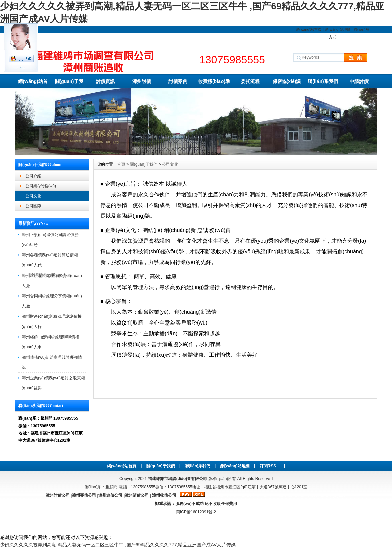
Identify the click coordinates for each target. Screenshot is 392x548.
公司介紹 (33, 176)
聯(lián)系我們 (323, 81)
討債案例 (178, 81)
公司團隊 (33, 206)
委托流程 (250, 81)
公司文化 (33, 196)
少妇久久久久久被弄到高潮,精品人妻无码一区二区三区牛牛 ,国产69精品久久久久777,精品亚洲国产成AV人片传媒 (118, 545)
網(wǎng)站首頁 (309, 29)
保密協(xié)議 (287, 81)
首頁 (121, 164)
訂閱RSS (268, 466)
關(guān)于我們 (69, 83)
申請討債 (359, 81)
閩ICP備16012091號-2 (196, 512)
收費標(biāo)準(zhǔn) (214, 83)
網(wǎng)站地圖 (338, 29)
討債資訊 (105, 81)
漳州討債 (142, 81)
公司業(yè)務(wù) (41, 186)
